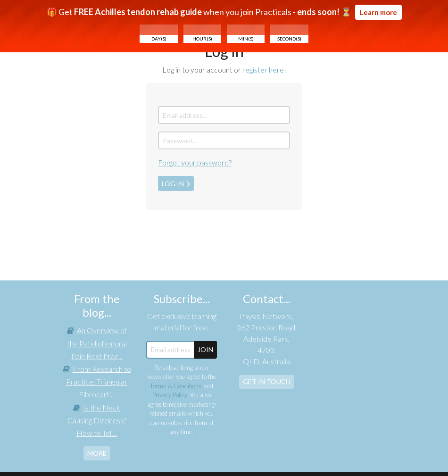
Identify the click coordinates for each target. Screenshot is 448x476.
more (97, 453)
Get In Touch (267, 382)
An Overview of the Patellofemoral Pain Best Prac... (97, 343)
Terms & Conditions (176, 386)
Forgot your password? (195, 162)
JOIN (205, 349)
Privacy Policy (170, 395)
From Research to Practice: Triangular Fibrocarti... (99, 382)
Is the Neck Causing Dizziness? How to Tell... (97, 420)
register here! (264, 70)
